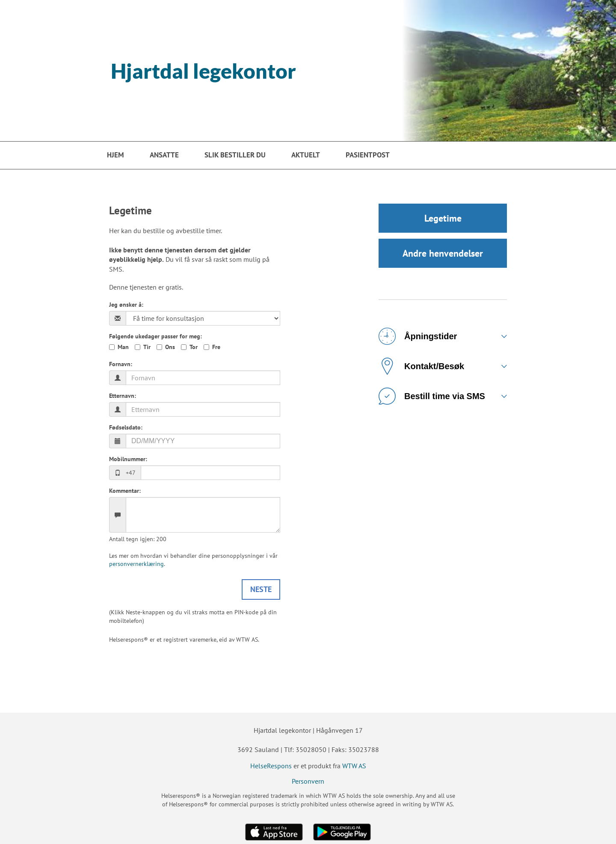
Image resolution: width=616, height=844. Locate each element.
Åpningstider (418, 336)
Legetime (443, 218)
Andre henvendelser (443, 253)
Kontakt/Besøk (421, 366)
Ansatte (164, 155)
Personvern (308, 781)
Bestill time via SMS (432, 396)
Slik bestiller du (235, 155)
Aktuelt (306, 155)
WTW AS (354, 766)
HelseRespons (271, 766)
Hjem (115, 155)
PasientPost (368, 155)
